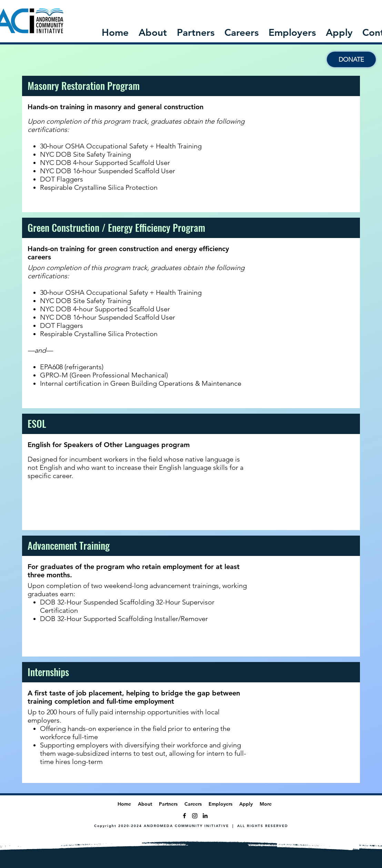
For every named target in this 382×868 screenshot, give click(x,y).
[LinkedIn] (205, 816)
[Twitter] (195, 816)
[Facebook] (184, 816)
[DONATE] (351, 59)
